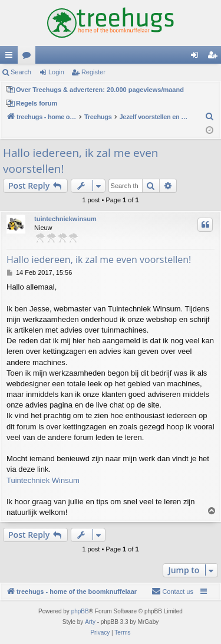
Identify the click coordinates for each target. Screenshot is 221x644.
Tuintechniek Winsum (43, 480)
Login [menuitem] (197, 57)
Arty (90, 622)
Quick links (11, 57)
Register (93, 72)
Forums (29, 57)
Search (21, 72)
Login (56, 72)
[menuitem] (210, 117)
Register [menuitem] (215, 57)
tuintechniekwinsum (65, 219)
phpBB (80, 611)
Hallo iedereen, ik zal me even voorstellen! (80, 161)
